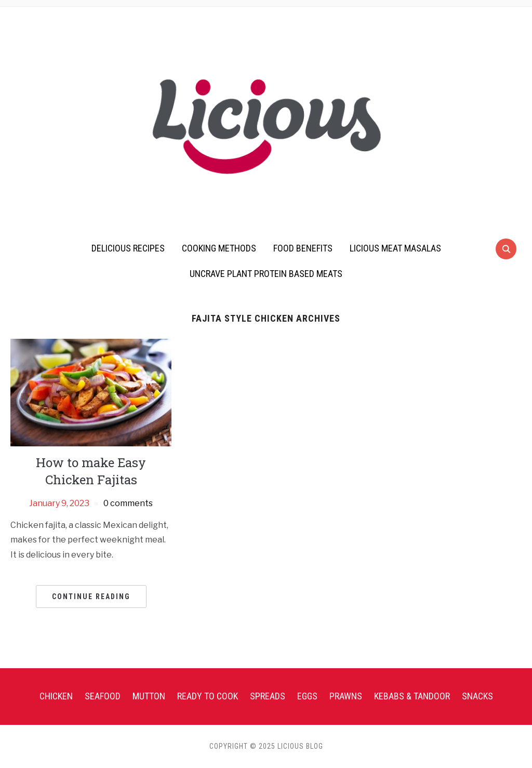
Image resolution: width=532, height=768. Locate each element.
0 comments (128, 503)
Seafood (103, 696)
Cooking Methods (219, 248)
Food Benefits (303, 248)
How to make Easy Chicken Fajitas (91, 471)
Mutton (149, 696)
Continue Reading (91, 597)
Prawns (346, 696)
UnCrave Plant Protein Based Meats (266, 274)
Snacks (477, 696)
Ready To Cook (208, 696)
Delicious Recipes (128, 248)
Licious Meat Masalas (395, 248)
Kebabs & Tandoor (412, 696)
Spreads (268, 696)
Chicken (56, 696)
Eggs (307, 696)
